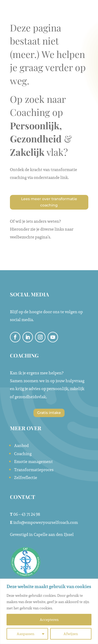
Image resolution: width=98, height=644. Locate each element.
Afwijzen (71, 634)
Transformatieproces (34, 470)
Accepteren (49, 620)
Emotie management (33, 462)
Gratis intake (49, 413)
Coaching (23, 454)
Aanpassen (25, 634)
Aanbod (21, 446)
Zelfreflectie (26, 478)
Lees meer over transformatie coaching (49, 202)
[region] (49, 611)
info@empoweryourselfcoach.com (46, 522)
